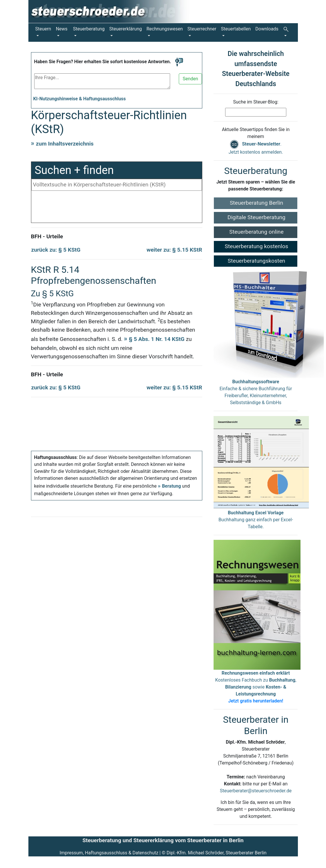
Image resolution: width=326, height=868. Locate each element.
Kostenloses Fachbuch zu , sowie (256, 687)
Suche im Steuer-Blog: (256, 102)
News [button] (62, 29)
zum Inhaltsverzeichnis (65, 144)
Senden (190, 79)
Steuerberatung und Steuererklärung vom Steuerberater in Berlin (163, 840)
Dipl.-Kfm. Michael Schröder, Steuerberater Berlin (217, 853)
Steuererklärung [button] (125, 29)
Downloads (267, 29)
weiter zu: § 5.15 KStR (174, 250)
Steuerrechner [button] (202, 29)
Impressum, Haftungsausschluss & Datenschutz (109, 853)
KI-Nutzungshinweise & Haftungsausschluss (80, 99)
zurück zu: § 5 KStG (56, 250)
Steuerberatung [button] (89, 29)
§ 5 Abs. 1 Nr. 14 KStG (157, 339)
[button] (287, 32)
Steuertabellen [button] (236, 29)
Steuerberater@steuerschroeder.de (256, 791)
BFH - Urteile (47, 236)
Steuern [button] (43, 29)
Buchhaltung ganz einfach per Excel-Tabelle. (256, 520)
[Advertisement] (117, 208)
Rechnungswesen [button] (165, 29)
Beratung (172, 486)
